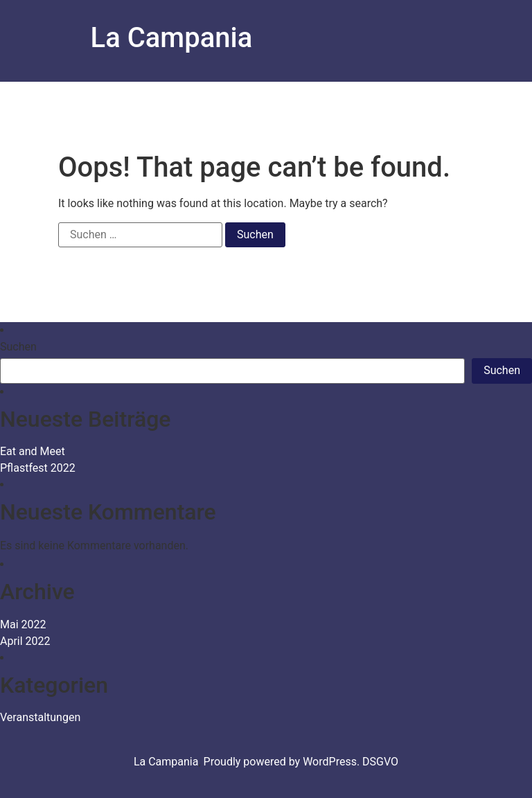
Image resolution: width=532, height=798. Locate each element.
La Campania (172, 38)
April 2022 (25, 641)
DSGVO (380, 762)
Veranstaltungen (40, 717)
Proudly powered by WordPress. (283, 762)
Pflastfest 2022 (38, 468)
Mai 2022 (23, 624)
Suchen (18, 347)
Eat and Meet (33, 451)
